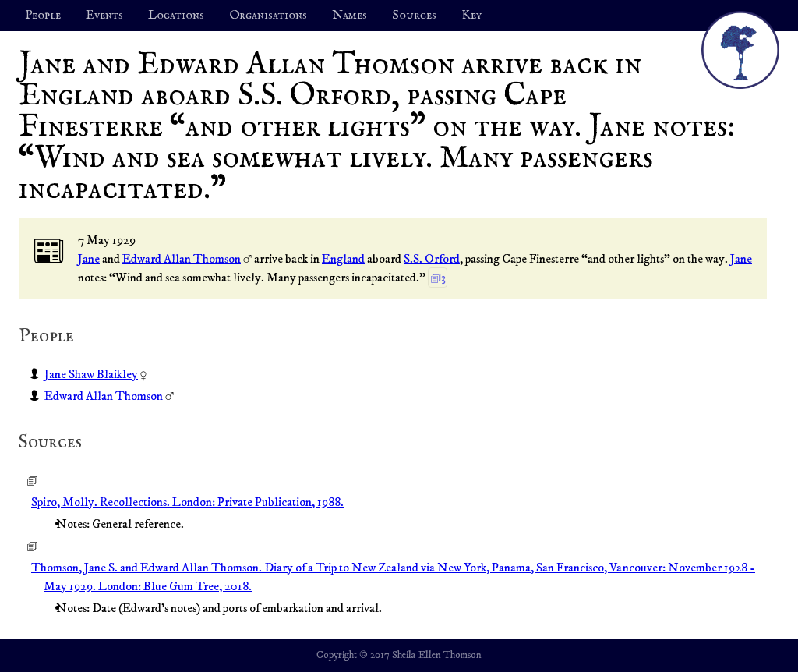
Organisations (268, 16)
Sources (414, 16)
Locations (176, 16)
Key (471, 16)
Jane (89, 259)
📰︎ (49, 252)
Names (350, 16)
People (43, 16)
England (343, 259)
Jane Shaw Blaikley (91, 374)
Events (104, 16)
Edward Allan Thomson (182, 259)
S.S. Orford (432, 259)
